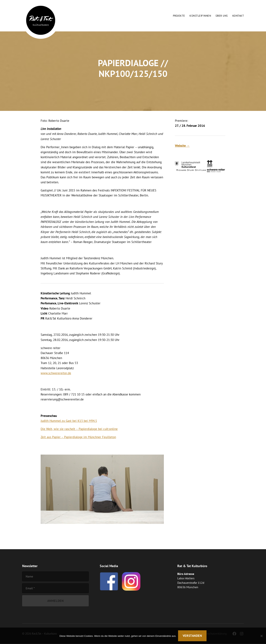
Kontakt (238, 16)
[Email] (55, 588)
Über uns (222, 16)
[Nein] (261, 636)
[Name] (55, 576)
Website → (182, 146)
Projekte (179, 16)
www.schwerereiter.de (56, 373)
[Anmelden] (55, 601)
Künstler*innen (200, 16)
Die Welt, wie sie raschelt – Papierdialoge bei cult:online (79, 429)
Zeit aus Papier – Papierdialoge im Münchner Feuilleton (78, 437)
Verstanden (192, 636)
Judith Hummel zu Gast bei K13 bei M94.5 (69, 421)
